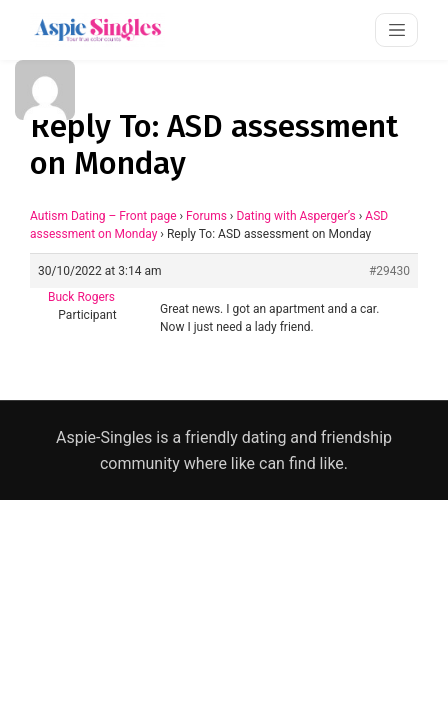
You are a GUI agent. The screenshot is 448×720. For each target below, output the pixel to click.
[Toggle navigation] (396, 29)
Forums (206, 216)
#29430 (389, 271)
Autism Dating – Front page (103, 216)
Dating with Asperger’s (295, 216)
